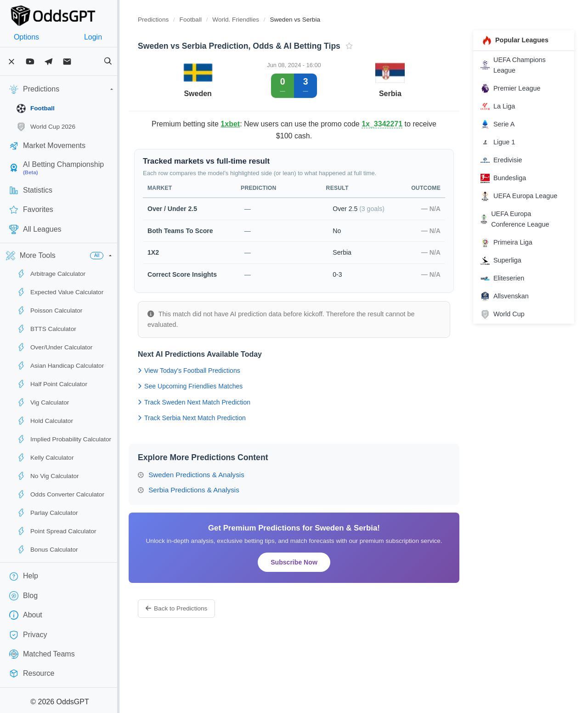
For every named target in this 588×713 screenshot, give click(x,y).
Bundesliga (508, 178)
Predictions (172, 20)
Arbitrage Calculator (51, 274)
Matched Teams (42, 654)
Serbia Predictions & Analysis (207, 490)
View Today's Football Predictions (207, 371)
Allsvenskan (509, 297)
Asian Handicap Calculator (60, 365)
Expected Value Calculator (60, 292)
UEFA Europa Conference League (519, 219)
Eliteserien (507, 279)
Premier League (515, 88)
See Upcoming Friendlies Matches (209, 386)
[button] (129, 256)
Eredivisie (506, 160)
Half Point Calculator (52, 384)
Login (107, 37)
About (26, 615)
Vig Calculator (43, 402)
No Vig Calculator (48, 476)
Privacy (28, 635)
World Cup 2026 (46, 127)
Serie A (502, 124)
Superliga (506, 261)
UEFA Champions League (518, 65)
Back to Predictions (195, 608)
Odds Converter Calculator (60, 494)
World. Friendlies (255, 20)
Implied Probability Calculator (64, 439)
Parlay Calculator (47, 513)
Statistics (31, 190)
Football (36, 108)
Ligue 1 (502, 143)
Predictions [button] (71, 89)
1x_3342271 (406, 124)
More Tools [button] (31, 256)
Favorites (31, 210)
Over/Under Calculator (54, 347)
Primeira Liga (511, 243)
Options (31, 37)
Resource (32, 673)
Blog (23, 596)
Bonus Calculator (47, 549)
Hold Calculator (45, 421)
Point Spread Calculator (57, 531)
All (115, 255)
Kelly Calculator (45, 457)
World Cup (507, 314)
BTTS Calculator (46, 329)
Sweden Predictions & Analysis (209, 475)
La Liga (502, 106)
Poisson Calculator (49, 310)
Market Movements (47, 146)
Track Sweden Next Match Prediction (212, 402)
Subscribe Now (305, 562)
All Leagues (35, 229)
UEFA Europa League (523, 196)
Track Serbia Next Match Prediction (210, 418)
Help (24, 576)
